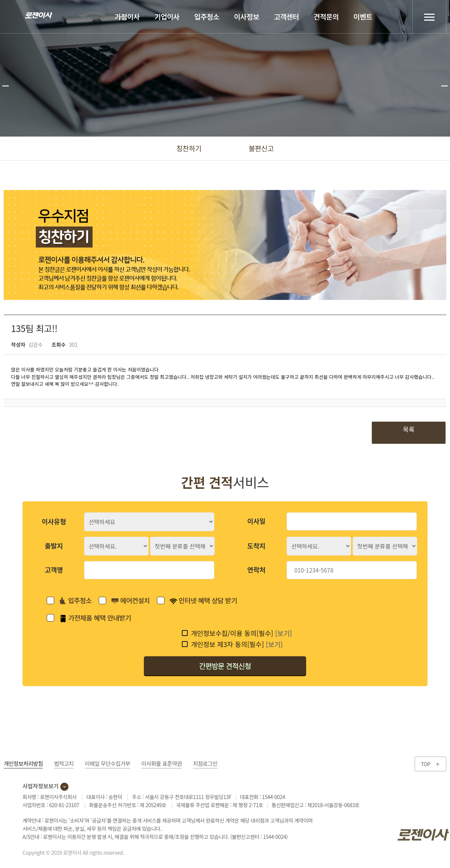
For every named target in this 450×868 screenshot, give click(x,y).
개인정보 (23, 763)
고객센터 (286, 16)
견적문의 (326, 16)
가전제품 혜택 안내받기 (95, 618)
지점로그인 (205, 763)
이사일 (256, 521)
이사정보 (247, 16)
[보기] (284, 633)
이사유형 (54, 521)
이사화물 (162, 763)
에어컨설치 (131, 600)
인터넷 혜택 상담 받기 (203, 600)
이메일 (108, 763)
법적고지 (64, 763)
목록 (409, 429)
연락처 (256, 570)
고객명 (54, 570)
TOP (430, 764)
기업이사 (167, 16)
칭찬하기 (189, 148)
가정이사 (127, 16)
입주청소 (207, 16)
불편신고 (261, 148)
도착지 (256, 546)
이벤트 (363, 16)
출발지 (54, 546)
